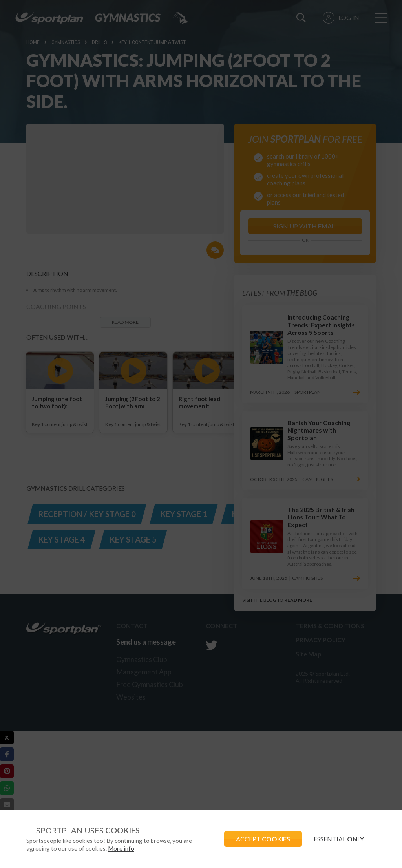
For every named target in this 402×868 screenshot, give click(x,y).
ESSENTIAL (339, 839)
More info (121, 848)
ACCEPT (263, 839)
